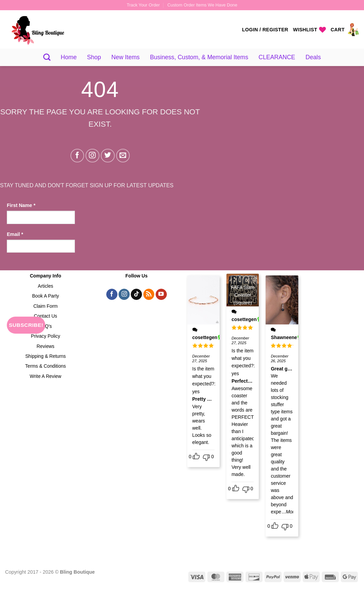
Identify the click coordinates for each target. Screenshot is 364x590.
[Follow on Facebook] (77, 156)
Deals (313, 57)
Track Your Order (143, 5)
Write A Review (45, 376)
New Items (125, 57)
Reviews (46, 346)
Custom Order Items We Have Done (202, 5)
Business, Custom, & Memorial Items (199, 57)
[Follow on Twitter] (108, 156)
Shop (94, 57)
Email (15, 234)
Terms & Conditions (46, 366)
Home (69, 57)
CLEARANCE (277, 57)
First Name (21, 205)
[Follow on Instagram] (92, 156)
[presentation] (35, 284)
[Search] (47, 57)
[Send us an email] (123, 156)
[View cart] (345, 30)
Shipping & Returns (45, 356)
